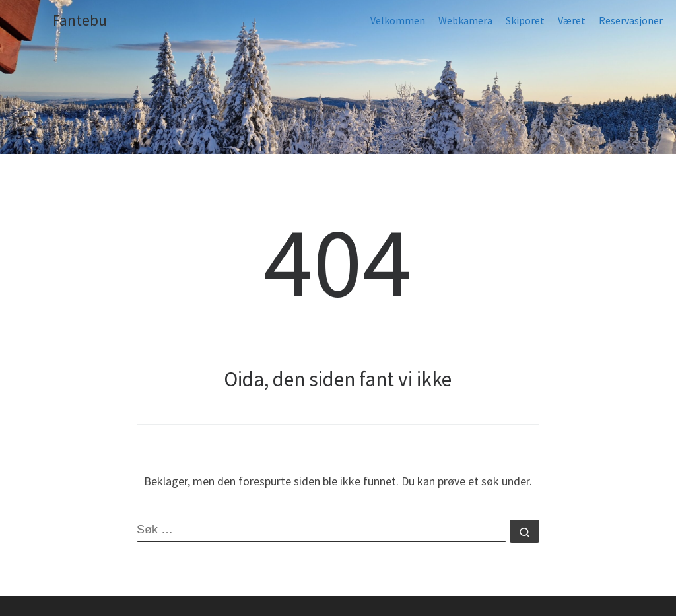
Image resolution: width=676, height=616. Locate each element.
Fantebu (80, 20)
